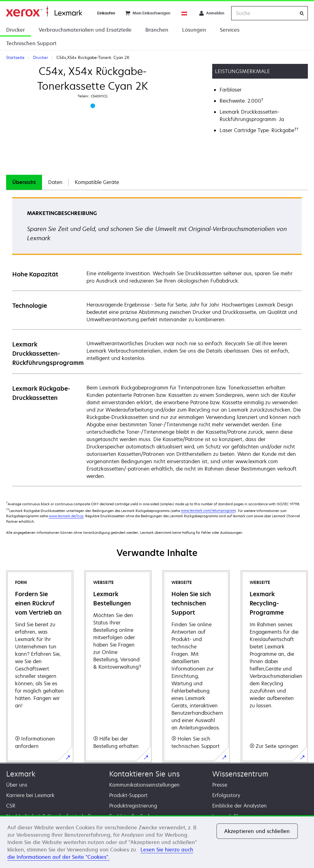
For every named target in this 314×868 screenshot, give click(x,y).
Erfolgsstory (226, 795)
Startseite (44, 12)
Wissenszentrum (240, 774)
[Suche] (302, 13)
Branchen (157, 30)
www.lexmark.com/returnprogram (208, 510)
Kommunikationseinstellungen (144, 785)
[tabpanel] (157, 341)
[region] (157, 842)
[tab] (24, 182)
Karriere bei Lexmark (30, 795)
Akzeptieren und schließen (257, 831)
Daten (55, 182)
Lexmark (21, 774)
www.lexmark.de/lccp (66, 516)
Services (230, 30)
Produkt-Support (128, 795)
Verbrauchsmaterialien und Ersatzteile (85, 30)
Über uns (17, 785)
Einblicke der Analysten (239, 806)
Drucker (15, 30)
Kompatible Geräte (97, 182)
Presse (220, 785)
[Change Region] (185, 13)
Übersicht (24, 182)
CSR (11, 806)
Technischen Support (31, 43)
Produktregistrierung (133, 806)
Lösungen (194, 30)
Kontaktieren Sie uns (144, 774)
